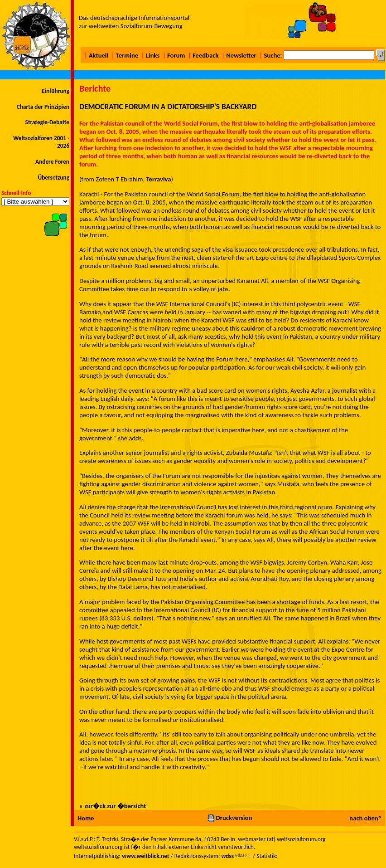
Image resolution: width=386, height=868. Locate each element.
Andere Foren (52, 162)
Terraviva (159, 179)
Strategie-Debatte (47, 122)
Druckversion (230, 818)
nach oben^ (365, 818)
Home (86, 818)
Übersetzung (53, 178)
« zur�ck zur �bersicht (113, 806)
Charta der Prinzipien (43, 107)
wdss (227, 856)
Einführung (55, 91)
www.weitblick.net (145, 856)
